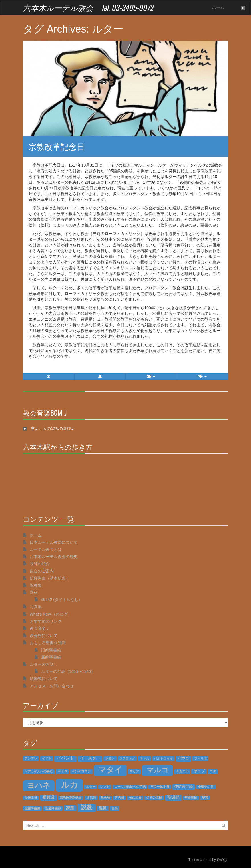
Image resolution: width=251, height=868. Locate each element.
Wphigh (222, 860)
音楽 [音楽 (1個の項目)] (115, 808)
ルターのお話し (44, 664)
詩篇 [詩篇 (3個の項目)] (70, 808)
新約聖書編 (51, 657)
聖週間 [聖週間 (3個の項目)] (173, 797)
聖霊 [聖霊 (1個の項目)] (205, 798)
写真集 (36, 607)
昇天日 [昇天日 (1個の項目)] (120, 798)
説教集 (36, 585)
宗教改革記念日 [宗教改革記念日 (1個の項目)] (71, 798)
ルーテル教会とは (46, 549)
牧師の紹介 (40, 564)
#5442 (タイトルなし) (61, 600)
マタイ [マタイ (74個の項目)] (110, 770)
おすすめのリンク (46, 621)
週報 (34, 592)
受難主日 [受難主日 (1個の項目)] (31, 798)
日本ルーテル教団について (54, 542)
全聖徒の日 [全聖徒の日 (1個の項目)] (206, 787)
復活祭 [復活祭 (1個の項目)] (91, 798)
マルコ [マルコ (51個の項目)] (158, 770)
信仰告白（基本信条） (50, 578)
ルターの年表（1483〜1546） (68, 671)
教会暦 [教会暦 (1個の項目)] (105, 798)
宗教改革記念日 (57, 146)
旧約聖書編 (51, 650)
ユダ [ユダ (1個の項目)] (213, 771)
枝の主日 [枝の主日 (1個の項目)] (135, 798)
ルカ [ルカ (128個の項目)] (69, 785)
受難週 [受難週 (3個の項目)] (48, 797)
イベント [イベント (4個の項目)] (65, 758)
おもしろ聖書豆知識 (48, 643)
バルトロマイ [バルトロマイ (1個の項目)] (163, 758)
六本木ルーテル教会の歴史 (54, 557)
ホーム (218, 7)
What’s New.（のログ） (51, 614)
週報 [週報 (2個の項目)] (103, 808)
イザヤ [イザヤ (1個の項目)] (47, 758)
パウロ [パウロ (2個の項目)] (183, 758)
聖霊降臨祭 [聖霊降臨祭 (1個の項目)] (32, 808)
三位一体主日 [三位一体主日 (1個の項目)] (160, 787)
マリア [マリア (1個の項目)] (134, 771)
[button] (100, 377)
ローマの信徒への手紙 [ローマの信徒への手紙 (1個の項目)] (130, 787)
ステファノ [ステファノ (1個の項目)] (127, 758)
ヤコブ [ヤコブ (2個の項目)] (199, 771)
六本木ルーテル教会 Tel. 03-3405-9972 (88, 7)
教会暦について (44, 636)
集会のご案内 (42, 571)
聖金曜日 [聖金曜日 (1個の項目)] (191, 798)
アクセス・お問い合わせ (52, 686)
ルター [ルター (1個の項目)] (91, 787)
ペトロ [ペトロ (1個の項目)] (62, 771)
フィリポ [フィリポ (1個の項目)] (200, 758)
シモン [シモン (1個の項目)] (110, 758)
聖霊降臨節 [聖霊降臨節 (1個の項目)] (53, 808)
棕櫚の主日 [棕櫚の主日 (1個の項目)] (154, 798)
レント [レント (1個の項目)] (105, 787)
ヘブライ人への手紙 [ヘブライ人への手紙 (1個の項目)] (39, 771)
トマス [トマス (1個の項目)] (145, 758)
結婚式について (44, 679)
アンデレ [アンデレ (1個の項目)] (31, 758)
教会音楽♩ (40, 628)
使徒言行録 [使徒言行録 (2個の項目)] (183, 787)
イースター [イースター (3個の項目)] (90, 758)
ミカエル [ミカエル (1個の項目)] (182, 771)
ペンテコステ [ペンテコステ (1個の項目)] (81, 771)
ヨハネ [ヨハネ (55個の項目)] (39, 785)
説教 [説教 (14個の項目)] (87, 807)
